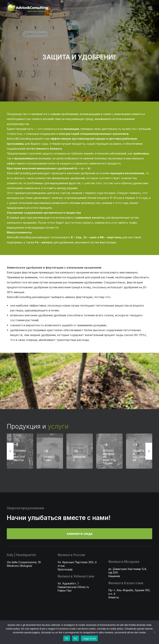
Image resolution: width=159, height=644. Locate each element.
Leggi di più (89, 638)
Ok (67, 638)
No (76, 638)
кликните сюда (80, 534)
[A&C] (28, 8)
